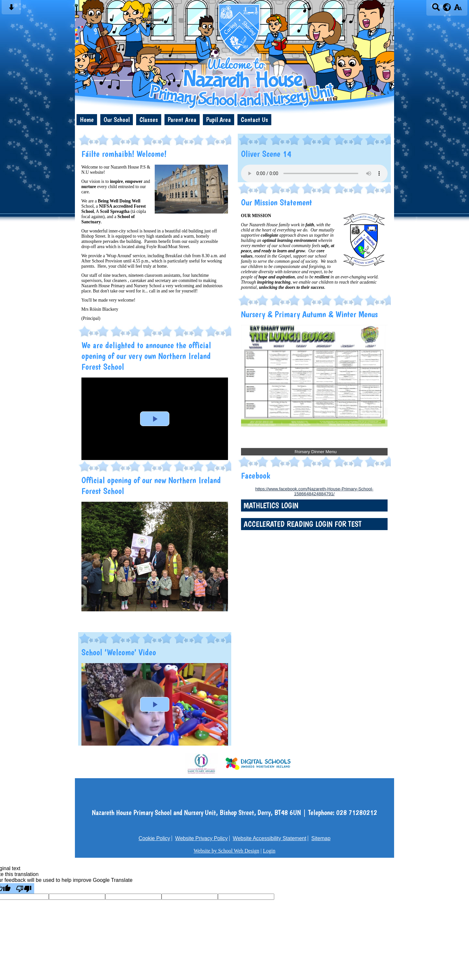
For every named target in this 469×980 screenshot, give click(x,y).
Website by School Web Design (227, 851)
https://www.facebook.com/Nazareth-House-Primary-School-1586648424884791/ (314, 491)
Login (269, 851)
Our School (117, 119)
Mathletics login (271, 505)
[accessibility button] (458, 9)
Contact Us (254, 119)
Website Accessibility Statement (270, 838)
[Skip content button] (11, 9)
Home (87, 119)
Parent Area (182, 119)
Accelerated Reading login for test (303, 524)
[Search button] (436, 9)
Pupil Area (219, 119)
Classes (149, 119)
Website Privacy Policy (202, 838)
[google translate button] (447, 7)
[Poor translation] (24, 888)
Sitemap (321, 838)
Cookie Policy (154, 838)
